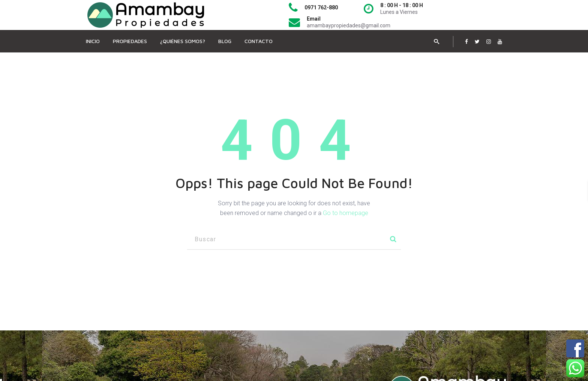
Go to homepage (346, 213)
